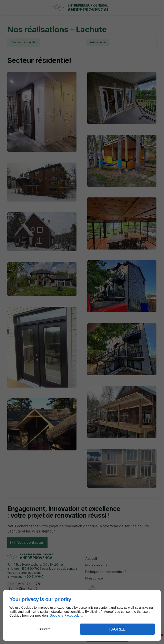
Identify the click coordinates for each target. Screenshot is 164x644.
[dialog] (82, 615)
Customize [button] (44, 629)
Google (55, 616)
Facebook (72, 616)
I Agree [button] (117, 629)
